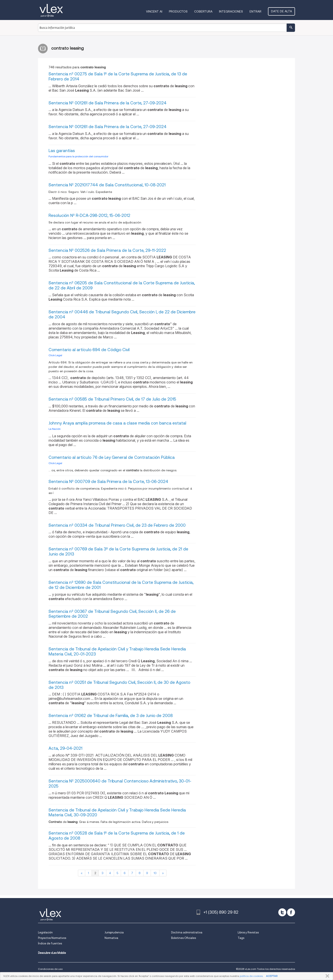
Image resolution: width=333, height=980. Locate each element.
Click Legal (55, 355)
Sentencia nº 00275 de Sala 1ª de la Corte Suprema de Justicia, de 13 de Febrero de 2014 (118, 76)
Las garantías (62, 151)
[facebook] (291, 912)
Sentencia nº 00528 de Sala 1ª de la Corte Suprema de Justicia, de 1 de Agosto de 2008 (117, 836)
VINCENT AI (154, 11)
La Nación (55, 429)
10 (155, 873)
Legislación (45, 932)
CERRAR (327, 976)
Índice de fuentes (50, 943)
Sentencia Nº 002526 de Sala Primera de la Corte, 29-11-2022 (107, 250)
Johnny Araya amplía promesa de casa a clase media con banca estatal (117, 423)
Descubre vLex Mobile (52, 953)
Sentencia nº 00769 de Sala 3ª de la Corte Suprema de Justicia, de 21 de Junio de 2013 (118, 552)
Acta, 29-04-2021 (65, 748)
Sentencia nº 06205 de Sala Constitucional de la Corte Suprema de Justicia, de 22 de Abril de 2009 (122, 285)
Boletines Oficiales (184, 938)
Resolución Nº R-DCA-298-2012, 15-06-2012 (89, 215)
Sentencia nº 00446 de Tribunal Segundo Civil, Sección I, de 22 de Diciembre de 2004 (122, 314)
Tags (241, 938)
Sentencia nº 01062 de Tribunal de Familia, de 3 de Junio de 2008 (111, 716)
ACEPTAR (272, 976)
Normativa (111, 938)
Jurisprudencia (114, 932)
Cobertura (203, 11)
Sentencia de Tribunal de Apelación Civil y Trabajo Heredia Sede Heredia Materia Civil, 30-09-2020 (117, 813)
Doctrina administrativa (187, 932)
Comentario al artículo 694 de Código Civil (89, 350)
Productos (178, 11)
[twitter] (282, 912)
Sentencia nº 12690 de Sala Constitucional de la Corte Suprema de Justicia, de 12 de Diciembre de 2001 (121, 585)
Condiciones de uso (50, 969)
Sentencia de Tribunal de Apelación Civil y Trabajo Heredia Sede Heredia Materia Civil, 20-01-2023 (117, 652)
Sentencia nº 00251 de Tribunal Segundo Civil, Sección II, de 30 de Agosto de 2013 (119, 685)
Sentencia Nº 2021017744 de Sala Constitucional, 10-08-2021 (107, 185)
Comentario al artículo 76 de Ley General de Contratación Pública (112, 457)
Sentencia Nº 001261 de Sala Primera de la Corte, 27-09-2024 (108, 103)
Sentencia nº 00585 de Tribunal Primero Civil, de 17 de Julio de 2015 (112, 399)
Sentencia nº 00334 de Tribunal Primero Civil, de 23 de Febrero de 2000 (117, 525)
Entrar (255, 11)
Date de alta (281, 11)
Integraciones (231, 11)
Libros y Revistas (248, 932)
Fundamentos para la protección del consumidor (78, 156)
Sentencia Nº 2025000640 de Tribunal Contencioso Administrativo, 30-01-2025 (120, 784)
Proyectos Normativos (52, 938)
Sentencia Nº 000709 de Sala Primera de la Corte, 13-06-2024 (108, 482)
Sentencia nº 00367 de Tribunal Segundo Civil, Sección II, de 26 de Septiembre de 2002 (112, 614)
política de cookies (251, 976)
